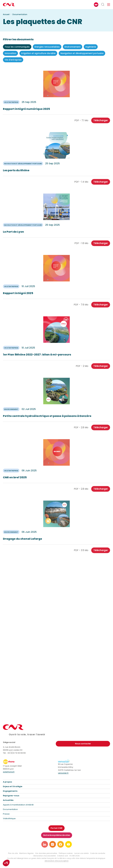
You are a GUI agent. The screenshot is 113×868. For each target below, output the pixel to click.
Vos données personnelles (46, 853)
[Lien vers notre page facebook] (61, 844)
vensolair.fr (63, 773)
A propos (7, 782)
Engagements (10, 791)
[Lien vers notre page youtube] (68, 844)
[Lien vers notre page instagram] (53, 844)
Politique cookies (66, 853)
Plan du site (13, 853)
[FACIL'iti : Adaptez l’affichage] (96, 5)
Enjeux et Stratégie (13, 786)
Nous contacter (83, 744)
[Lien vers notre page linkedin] (45, 844)
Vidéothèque (9, 818)
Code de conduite (98, 853)
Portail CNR (56, 828)
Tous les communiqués (17, 47)
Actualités (8, 800)
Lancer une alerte (81, 853)
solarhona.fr (9, 772)
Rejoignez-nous (11, 796)
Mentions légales (26, 853)
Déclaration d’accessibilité (45, 856)
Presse (6, 814)
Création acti (63, 856)
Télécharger (101, 124)
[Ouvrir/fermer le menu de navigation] (109, 5)
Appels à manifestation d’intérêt (18, 805)
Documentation (10, 809)
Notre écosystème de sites (57, 835)
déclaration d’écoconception (57, 861)
